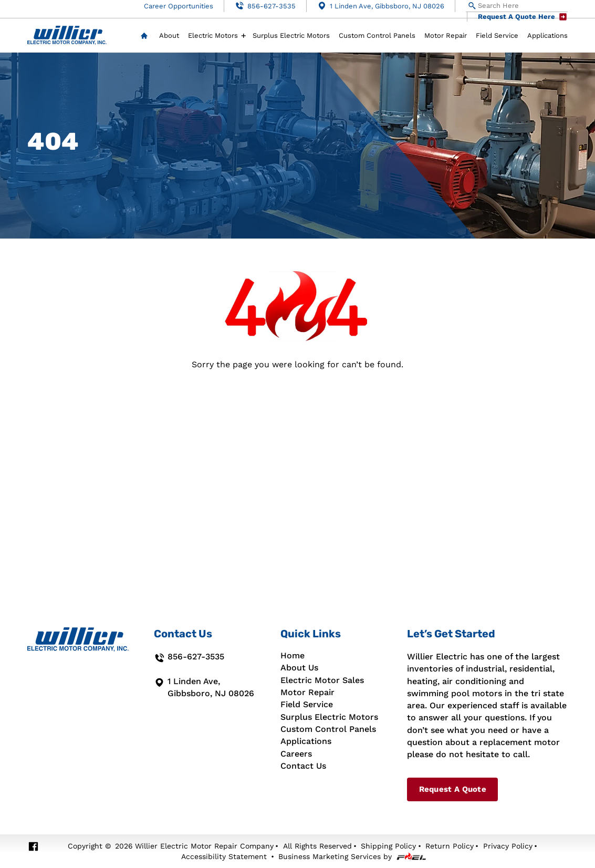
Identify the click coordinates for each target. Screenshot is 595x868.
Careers (296, 754)
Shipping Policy (388, 846)
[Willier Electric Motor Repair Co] (67, 35)
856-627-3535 (265, 6)
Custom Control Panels (377, 35)
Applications (547, 35)
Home (144, 36)
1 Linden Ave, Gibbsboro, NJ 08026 (381, 6)
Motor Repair (446, 35)
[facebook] (33, 847)
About (169, 35)
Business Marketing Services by (352, 856)
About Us (299, 668)
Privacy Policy (508, 846)
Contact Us (303, 766)
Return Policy (450, 846)
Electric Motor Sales (322, 680)
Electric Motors (213, 35)
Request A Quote (453, 789)
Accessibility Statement (224, 856)
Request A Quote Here (523, 17)
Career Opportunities (179, 6)
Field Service (497, 35)
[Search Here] (517, 6)
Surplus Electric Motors (291, 35)
